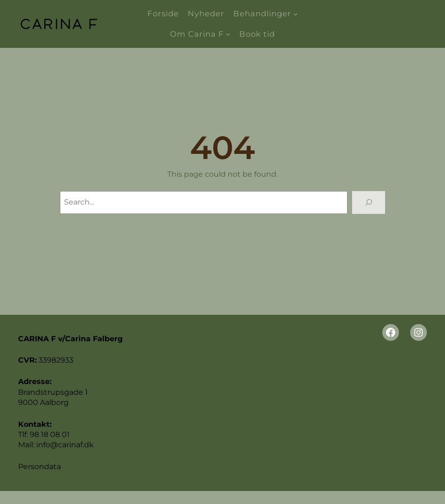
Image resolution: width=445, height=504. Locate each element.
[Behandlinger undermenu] (295, 14)
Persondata (39, 467)
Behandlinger (262, 13)
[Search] (369, 202)
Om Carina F (197, 34)
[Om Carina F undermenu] (228, 34)
